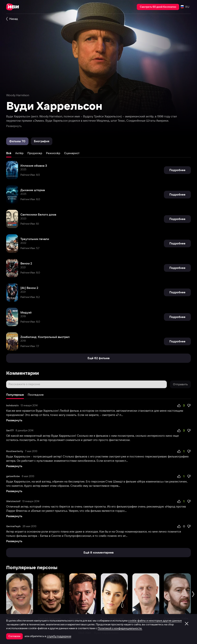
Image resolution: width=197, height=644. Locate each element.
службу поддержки (59, 636)
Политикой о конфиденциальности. (120, 628)
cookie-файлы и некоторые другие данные (155, 621)
